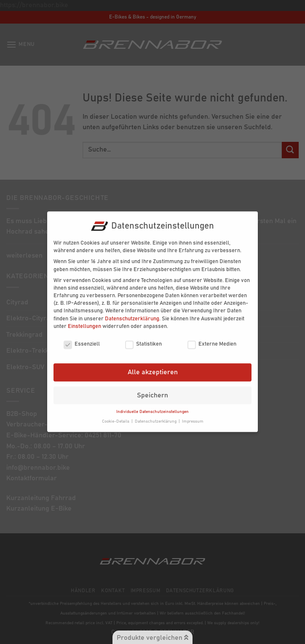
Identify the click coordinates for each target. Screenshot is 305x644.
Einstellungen (84, 321)
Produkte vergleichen (152, 637)
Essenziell (82, 338)
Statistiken (143, 338)
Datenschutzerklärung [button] (156, 415)
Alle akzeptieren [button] (153, 366)
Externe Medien (212, 338)
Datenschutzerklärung (132, 313)
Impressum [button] (193, 415)
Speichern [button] (152, 389)
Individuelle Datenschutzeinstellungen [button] (152, 406)
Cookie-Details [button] (116, 415)
